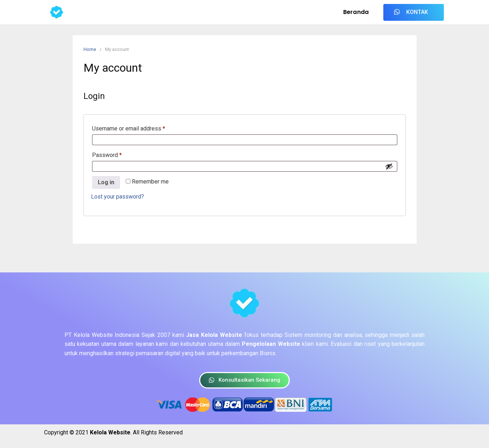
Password (118, 154)
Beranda (356, 12)
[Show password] (389, 166)
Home (90, 49)
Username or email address (140, 127)
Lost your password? (118, 197)
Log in (106, 182)
